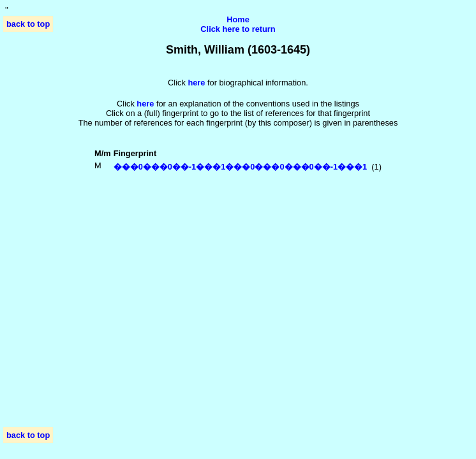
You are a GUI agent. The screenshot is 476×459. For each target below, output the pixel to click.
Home (238, 19)
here (145, 104)
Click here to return (238, 29)
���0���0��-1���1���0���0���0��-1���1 (241, 167)
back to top (28, 24)
